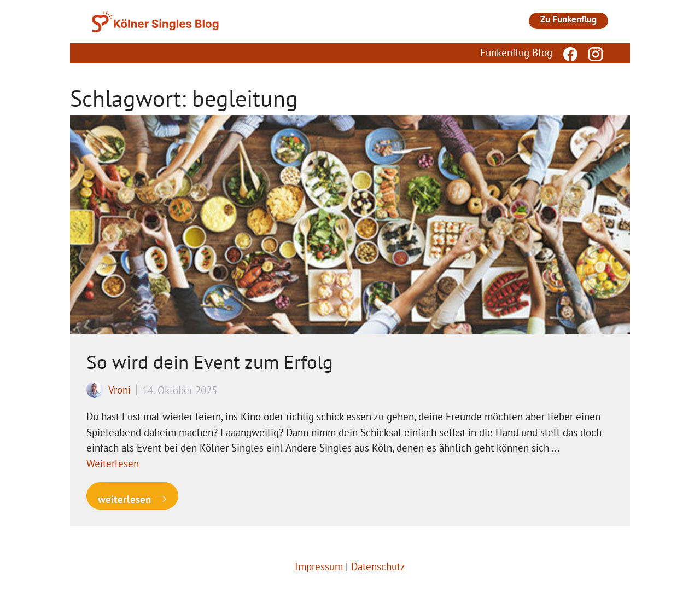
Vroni (119, 390)
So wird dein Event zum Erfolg (210, 362)
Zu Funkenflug (568, 19)
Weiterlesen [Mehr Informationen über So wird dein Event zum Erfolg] (113, 464)
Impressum (319, 566)
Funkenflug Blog (516, 53)
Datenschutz (378, 566)
